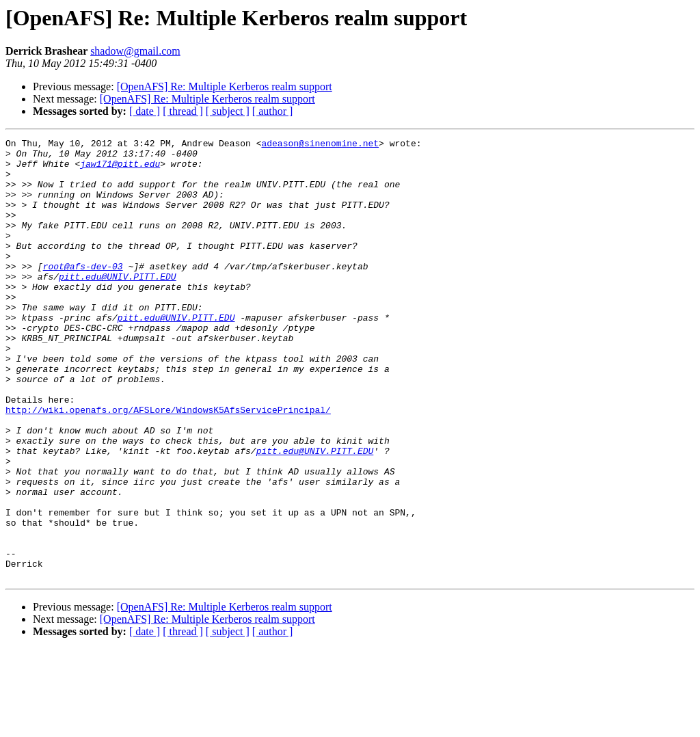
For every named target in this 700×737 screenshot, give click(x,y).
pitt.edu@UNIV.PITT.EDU (118, 305)
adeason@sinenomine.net (320, 145)
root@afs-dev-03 (83, 293)
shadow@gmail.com (135, 51)
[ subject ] (228, 111)
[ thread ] (183, 111)
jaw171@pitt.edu (120, 170)
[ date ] (145, 111)
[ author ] (273, 111)
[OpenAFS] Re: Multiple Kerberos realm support (225, 86)
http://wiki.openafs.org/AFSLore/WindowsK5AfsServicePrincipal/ (168, 465)
